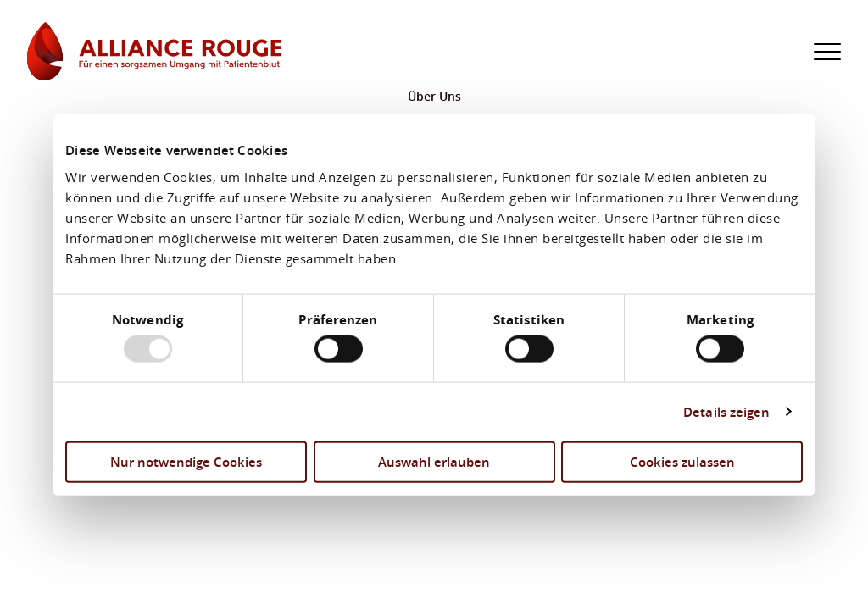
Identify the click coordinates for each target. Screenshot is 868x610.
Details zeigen (726, 412)
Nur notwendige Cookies (186, 461)
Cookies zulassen (682, 461)
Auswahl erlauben (434, 461)
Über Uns (434, 96)
